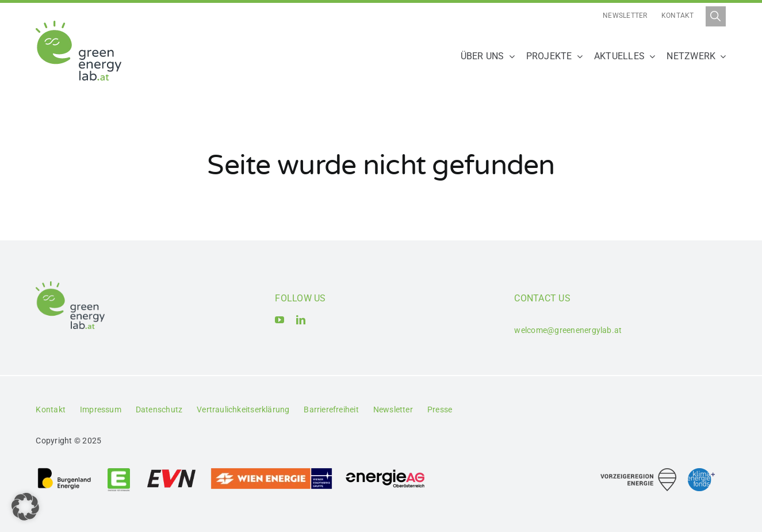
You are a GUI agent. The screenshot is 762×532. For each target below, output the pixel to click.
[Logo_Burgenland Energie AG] (64, 471)
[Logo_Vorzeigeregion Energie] (638, 472)
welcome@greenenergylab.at (568, 330)
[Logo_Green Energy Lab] (79, 25)
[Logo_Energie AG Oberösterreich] (385, 471)
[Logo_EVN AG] (171, 471)
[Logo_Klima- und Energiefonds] (701, 472)
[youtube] (279, 320)
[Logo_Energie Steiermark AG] (119, 471)
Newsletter (625, 16)
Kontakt (678, 16)
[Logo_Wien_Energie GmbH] (271, 471)
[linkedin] (301, 320)
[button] (25, 507)
